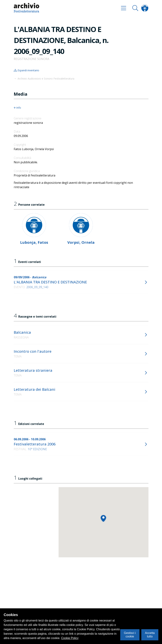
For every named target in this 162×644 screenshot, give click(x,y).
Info (17, 108)
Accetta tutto (150, 635)
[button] (103, 518)
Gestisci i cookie (130, 635)
